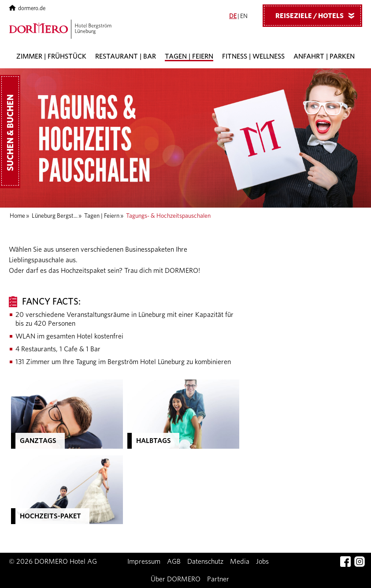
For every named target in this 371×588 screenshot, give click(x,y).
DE (233, 16)
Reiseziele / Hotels (318, 15)
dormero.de (27, 9)
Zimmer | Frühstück (51, 56)
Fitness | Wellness (253, 56)
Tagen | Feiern (189, 56)
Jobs (262, 562)
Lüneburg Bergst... (55, 216)
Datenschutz (205, 562)
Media (240, 562)
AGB (174, 562)
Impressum (144, 562)
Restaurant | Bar (126, 56)
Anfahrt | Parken (324, 56)
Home (17, 216)
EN (244, 16)
